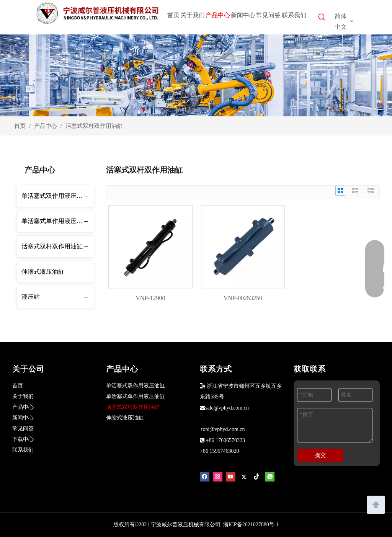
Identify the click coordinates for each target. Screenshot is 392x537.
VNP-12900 (150, 298)
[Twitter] (244, 477)
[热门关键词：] (322, 18)
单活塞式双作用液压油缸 (55, 196)
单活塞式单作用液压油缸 (55, 221)
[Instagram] (218, 477)
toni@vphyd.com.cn (223, 429)
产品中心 (23, 407)
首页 (18, 386)
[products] (196, 75)
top (376, 504)
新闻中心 (23, 418)
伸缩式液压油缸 (43, 272)
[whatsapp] (270, 477)
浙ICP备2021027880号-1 (251, 525)
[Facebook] (205, 477)
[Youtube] (231, 477)
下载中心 (23, 439)
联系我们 (23, 450)
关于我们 (23, 396)
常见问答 (23, 428)
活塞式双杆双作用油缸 (52, 246)
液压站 (31, 297)
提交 (320, 455)
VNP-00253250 (243, 298)
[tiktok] (257, 477)
